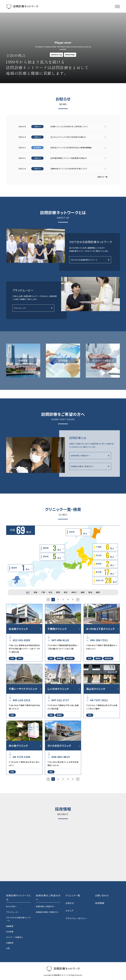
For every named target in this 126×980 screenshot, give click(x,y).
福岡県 (20, 568)
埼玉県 (105, 556)
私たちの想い (11, 906)
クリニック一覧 (73, 895)
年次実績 (10, 932)
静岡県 (52, 548)
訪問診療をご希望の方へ (90, 456)
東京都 (105, 572)
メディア (70, 911)
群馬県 (105, 564)
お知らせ (70, 903)
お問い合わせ (102, 895)
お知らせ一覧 (102, 177)
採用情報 (100, 903)
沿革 (8, 948)
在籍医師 (10, 943)
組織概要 (10, 926)
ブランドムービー (33, 308)
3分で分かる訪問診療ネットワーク (90, 260)
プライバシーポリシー (76, 918)
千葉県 (105, 547)
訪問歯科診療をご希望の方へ (90, 466)
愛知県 (52, 557)
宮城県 (78, 532)
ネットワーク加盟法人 (15, 937)
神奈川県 (106, 581)
